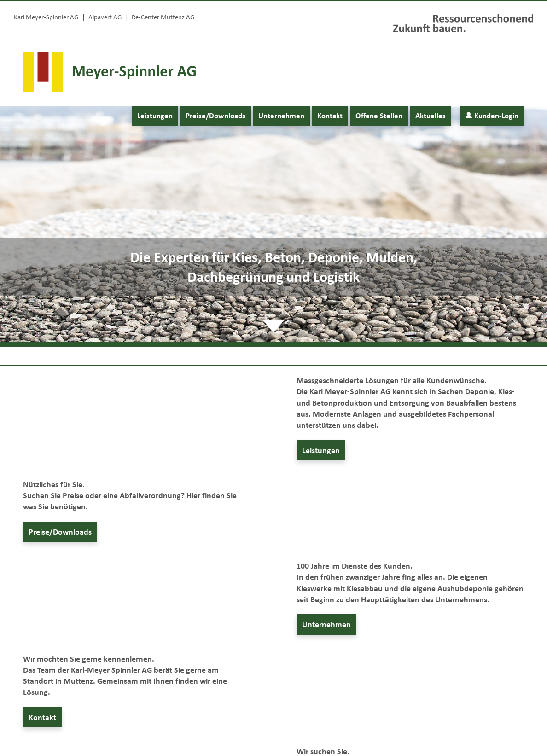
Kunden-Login (492, 116)
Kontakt (330, 116)
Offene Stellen (379, 116)
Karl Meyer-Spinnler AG (46, 17)
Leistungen (155, 116)
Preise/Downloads (215, 116)
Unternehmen (281, 116)
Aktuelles (431, 116)
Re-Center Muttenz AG (163, 17)
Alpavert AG (105, 17)
